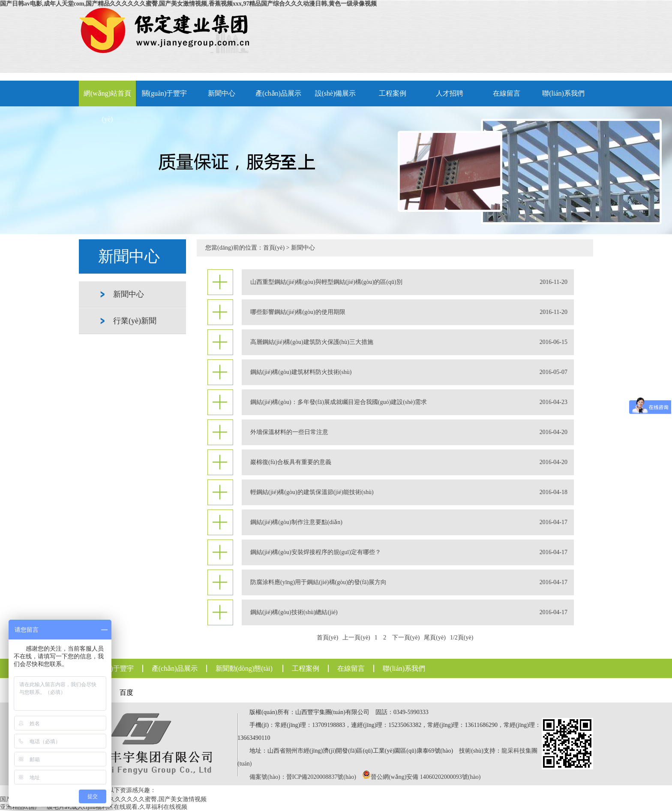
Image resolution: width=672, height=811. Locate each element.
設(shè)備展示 (336, 93)
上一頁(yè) (356, 638)
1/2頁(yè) (462, 638)
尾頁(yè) (435, 638)
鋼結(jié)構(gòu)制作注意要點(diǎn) (409, 522)
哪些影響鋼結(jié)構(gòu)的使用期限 (409, 312)
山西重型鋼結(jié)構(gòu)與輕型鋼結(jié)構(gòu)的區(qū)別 (409, 282)
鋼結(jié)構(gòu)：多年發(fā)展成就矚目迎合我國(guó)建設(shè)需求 (409, 402)
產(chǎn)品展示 (278, 93)
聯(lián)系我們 (563, 93)
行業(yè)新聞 (135, 321)
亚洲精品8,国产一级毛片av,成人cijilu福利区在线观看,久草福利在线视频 (94, 807)
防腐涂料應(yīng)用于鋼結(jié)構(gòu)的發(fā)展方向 (409, 582)
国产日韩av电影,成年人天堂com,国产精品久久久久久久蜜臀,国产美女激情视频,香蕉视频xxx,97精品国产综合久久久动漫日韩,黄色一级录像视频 (188, 4)
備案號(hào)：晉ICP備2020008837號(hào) (303, 777)
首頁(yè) (274, 248)
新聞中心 (222, 93)
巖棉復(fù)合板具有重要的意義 (409, 462)
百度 (126, 692)
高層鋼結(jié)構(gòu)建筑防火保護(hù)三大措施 (409, 342)
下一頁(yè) (406, 638)
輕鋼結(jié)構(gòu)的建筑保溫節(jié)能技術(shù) (409, 492)
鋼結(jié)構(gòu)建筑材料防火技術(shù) (409, 372)
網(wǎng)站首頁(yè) (107, 98)
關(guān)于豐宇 (165, 93)
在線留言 (507, 93)
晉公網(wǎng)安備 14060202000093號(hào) (426, 777)
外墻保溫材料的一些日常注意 (409, 432)
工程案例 (393, 93)
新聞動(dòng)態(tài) (244, 668)
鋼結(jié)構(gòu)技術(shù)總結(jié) (409, 612)
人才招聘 (450, 93)
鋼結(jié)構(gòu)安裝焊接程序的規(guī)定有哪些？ (409, 552)
